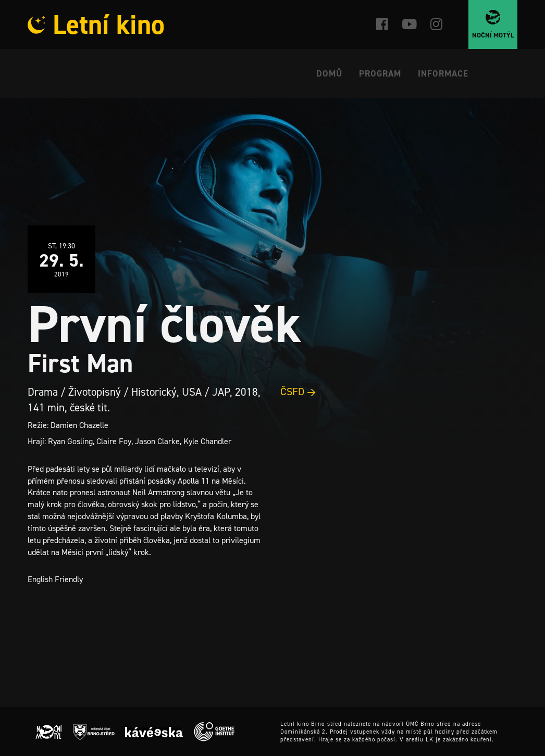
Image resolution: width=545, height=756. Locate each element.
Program (380, 73)
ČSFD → (298, 392)
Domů (329, 73)
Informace (443, 73)
